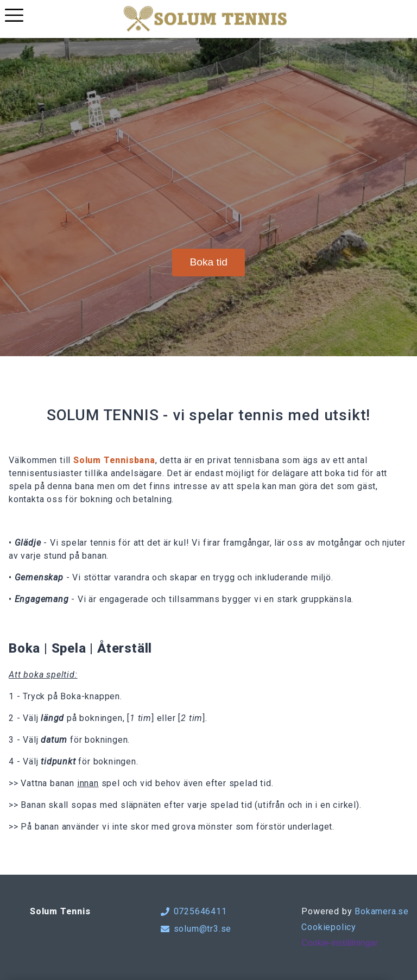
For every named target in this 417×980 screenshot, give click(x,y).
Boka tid (208, 262)
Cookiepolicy (329, 927)
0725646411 (194, 911)
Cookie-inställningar (340, 943)
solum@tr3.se (196, 929)
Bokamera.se (382, 911)
